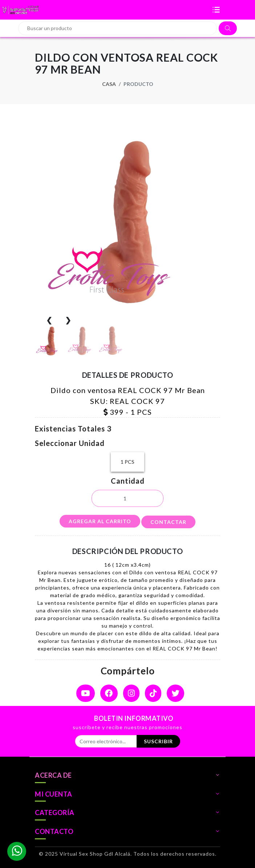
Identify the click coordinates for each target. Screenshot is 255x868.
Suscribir (158, 741)
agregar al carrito (100, 521)
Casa (109, 84)
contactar (168, 522)
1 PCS (127, 462)
